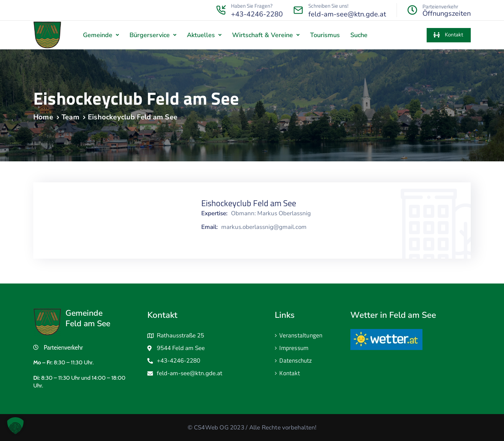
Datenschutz (296, 360)
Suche (359, 35)
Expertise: (214, 213)
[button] (101, 35)
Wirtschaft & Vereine (266, 35)
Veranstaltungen (301, 335)
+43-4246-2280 (257, 14)
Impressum (294, 348)
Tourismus (325, 35)
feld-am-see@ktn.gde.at (347, 14)
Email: (209, 227)
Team (71, 117)
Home (43, 117)
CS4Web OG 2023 (219, 428)
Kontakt (289, 373)
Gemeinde (101, 35)
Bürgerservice (153, 35)
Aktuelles (204, 35)
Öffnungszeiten (447, 13)
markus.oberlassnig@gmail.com (264, 227)
